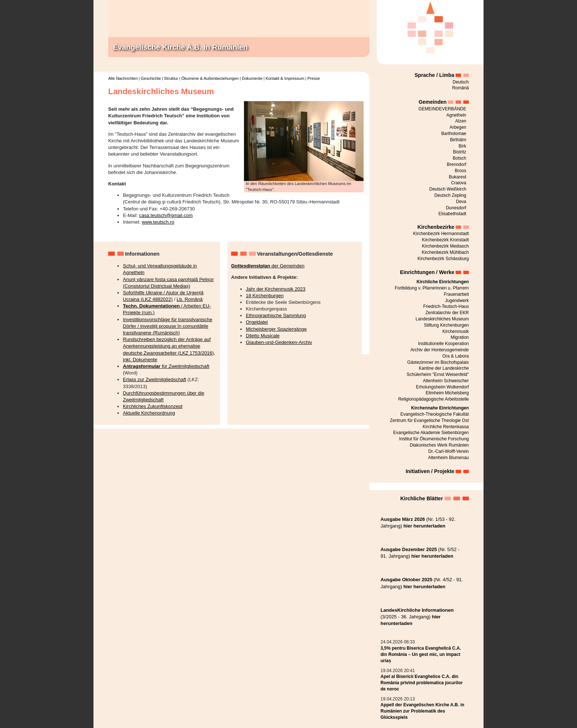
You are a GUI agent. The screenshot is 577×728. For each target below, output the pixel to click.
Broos (461, 171)
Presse (314, 78)
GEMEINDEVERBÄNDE (442, 109)
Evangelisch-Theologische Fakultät (435, 414)
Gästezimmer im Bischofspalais (438, 362)
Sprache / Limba (435, 75)
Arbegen (458, 127)
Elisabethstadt (452, 214)
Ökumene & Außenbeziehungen (210, 78)
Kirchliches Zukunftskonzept (153, 406)
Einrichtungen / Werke (427, 272)
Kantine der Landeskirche (444, 368)
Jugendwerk (457, 301)
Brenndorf (456, 164)
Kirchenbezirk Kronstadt (445, 240)
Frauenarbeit (456, 294)
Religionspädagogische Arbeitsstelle (433, 399)
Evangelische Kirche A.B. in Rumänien (180, 47)
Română (461, 88)
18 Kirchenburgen (265, 296)
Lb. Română (190, 299)
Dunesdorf (456, 208)
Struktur (171, 78)
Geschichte (151, 78)
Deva (461, 202)
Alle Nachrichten (123, 78)
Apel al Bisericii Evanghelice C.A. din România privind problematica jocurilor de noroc (422, 683)
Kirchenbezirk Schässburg (443, 259)
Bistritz (460, 152)
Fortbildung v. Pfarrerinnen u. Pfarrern (432, 288)
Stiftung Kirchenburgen (446, 325)
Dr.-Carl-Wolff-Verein (449, 451)
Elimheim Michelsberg (447, 393)
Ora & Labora (456, 356)
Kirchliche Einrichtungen (443, 282)
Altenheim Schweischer (446, 381)
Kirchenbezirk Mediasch (445, 246)
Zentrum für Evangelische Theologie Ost (429, 420)
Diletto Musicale (263, 336)
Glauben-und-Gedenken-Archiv (279, 342)
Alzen (461, 121)
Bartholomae (454, 134)
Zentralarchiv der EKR (447, 313)
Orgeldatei (257, 322)
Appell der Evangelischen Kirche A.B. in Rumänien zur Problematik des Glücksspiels (422, 711)
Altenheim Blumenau (448, 458)
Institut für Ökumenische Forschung (434, 439)
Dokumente (252, 78)
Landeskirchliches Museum (442, 319)
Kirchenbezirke (436, 227)
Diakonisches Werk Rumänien (439, 445)
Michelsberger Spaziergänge (276, 329)
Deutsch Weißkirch (448, 189)
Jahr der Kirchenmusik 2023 (276, 289)
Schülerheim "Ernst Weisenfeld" (438, 374)
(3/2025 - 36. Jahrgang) (417, 617)
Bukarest (458, 177)
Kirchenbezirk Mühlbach (445, 252)
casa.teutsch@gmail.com (166, 215)
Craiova (459, 183)
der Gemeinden (268, 266)
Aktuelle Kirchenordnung (149, 413)
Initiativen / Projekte (430, 471)
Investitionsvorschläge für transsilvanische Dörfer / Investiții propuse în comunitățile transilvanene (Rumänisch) (168, 326)
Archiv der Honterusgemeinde (440, 350)
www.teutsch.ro (158, 222)
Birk (462, 146)
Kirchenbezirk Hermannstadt (441, 234)
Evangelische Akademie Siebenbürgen (431, 433)
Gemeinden (432, 102)
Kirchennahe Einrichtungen (440, 408)
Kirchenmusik (456, 331)
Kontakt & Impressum (285, 78)
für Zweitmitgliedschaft (166, 366)
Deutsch (461, 82)
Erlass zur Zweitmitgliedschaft (155, 379)
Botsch (459, 158)
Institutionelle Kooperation (443, 344)
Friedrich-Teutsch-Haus (446, 306)
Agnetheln (456, 115)
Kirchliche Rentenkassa (446, 427)
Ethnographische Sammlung (276, 315)
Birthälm (458, 140)
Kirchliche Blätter (422, 498)
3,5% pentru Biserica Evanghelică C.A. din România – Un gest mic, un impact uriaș (421, 654)
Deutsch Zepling (450, 195)
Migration (460, 337)
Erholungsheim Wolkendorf (442, 387)
